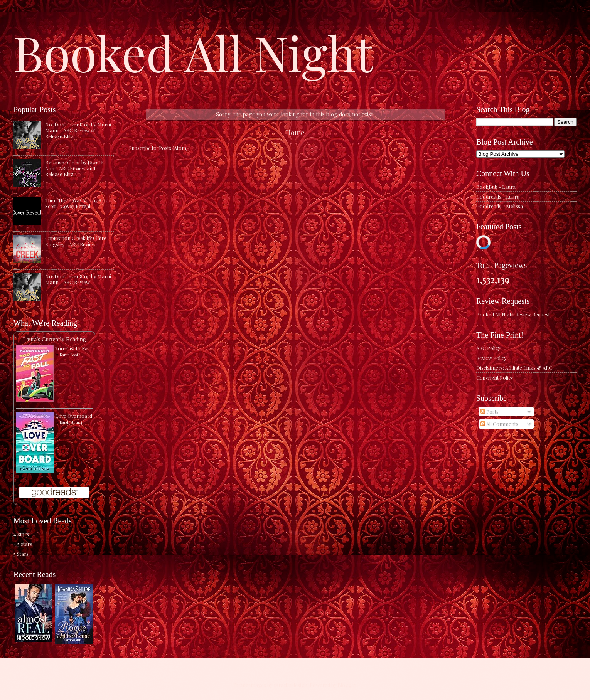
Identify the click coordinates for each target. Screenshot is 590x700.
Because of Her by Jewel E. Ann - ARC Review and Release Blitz (75, 168)
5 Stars (21, 554)
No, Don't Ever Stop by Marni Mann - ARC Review (78, 279)
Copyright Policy (495, 378)
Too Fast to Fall (72, 348)
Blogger (347, 685)
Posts (490, 411)
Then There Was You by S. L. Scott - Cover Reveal (77, 203)
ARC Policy (488, 348)
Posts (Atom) (173, 148)
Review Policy (491, 358)
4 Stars (21, 534)
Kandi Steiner (71, 422)
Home (295, 132)
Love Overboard (74, 416)
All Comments (499, 424)
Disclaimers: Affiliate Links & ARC (514, 368)
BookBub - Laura (496, 187)
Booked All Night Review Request (513, 314)
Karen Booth (70, 355)
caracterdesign (290, 685)
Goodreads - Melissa (500, 206)
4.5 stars (23, 544)
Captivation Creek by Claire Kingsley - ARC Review (76, 241)
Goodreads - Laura (498, 196)
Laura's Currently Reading (54, 339)
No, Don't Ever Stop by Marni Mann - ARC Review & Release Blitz (78, 130)
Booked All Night (193, 52)
